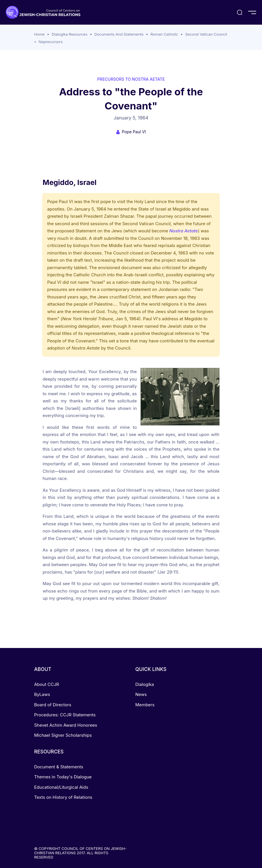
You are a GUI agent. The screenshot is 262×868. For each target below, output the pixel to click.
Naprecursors (51, 42)
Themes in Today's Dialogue (63, 777)
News (141, 694)
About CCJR (47, 684)
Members (145, 705)
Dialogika (145, 684)
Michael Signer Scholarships (63, 735)
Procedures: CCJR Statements (65, 715)
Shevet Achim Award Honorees (66, 725)
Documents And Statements (119, 34)
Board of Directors (53, 705)
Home (39, 34)
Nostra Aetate (184, 231)
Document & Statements (59, 767)
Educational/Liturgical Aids (61, 787)
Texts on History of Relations (63, 797)
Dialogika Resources (70, 34)
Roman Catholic (164, 34)
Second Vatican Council (206, 34)
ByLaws (42, 694)
